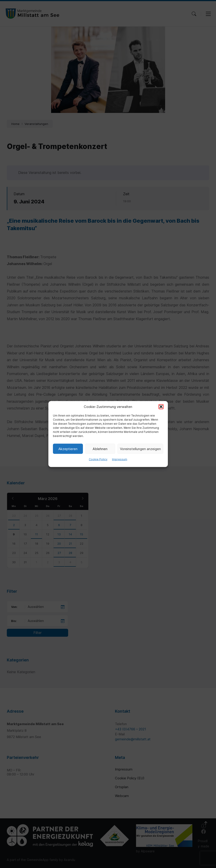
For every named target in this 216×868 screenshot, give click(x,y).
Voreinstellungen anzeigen (140, 449)
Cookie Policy (98, 459)
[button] (161, 407)
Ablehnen (100, 449)
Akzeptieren (68, 449)
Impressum (120, 459)
